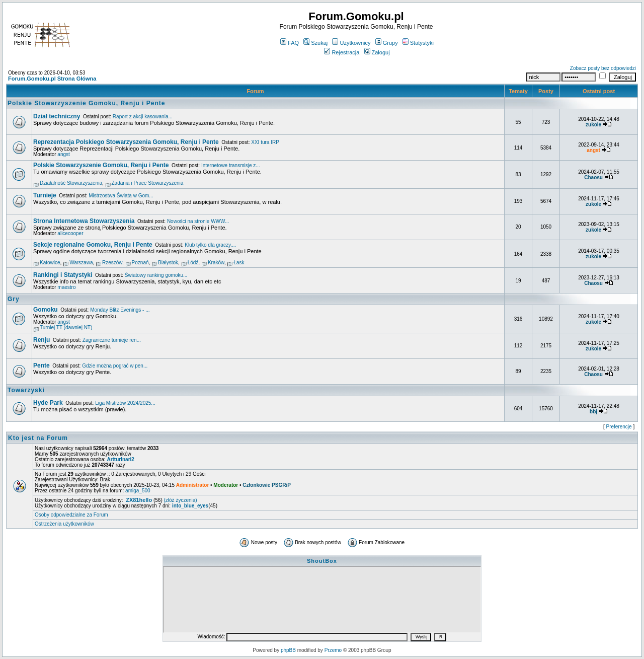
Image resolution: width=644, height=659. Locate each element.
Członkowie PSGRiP (267, 485)
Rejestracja (342, 52)
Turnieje (45, 195)
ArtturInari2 (120, 459)
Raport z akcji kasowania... (143, 117)
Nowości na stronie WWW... (198, 221)
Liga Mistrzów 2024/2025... (125, 403)
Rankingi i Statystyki (63, 275)
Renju (42, 340)
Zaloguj (377, 52)
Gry (14, 299)
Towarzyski (26, 390)
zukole (593, 125)
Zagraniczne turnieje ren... (112, 340)
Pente (42, 365)
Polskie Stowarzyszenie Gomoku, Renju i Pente (86, 103)
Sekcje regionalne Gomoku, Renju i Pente (93, 245)
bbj (593, 412)
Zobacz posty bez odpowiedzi (603, 68)
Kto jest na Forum (38, 438)
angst (63, 154)
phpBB (288, 650)
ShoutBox (322, 561)
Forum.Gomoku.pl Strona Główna (52, 79)
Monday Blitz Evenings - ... (120, 310)
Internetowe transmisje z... (231, 165)
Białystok (168, 263)
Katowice (50, 263)
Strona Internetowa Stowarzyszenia (84, 221)
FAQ (290, 43)
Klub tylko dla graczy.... (210, 245)
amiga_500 (138, 491)
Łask (239, 263)
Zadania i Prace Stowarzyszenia (148, 183)
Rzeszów (112, 263)
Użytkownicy (351, 43)
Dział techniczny (57, 116)
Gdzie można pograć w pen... (115, 366)
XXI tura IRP (265, 142)
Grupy (387, 43)
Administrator (193, 485)
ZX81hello (139, 500)
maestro (66, 287)
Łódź (193, 263)
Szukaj (315, 43)
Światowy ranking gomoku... (156, 275)
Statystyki (418, 43)
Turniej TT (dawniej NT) (66, 327)
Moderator (226, 485)
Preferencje (619, 427)
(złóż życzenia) (181, 500)
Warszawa (81, 263)
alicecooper (70, 233)
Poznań (140, 263)
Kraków (216, 263)
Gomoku (46, 310)
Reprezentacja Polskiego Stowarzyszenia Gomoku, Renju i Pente (126, 142)
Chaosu (593, 177)
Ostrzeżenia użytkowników (64, 524)
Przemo (333, 650)
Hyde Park (48, 403)
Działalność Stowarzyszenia (71, 183)
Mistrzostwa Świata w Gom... (121, 196)
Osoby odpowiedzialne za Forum (71, 515)
